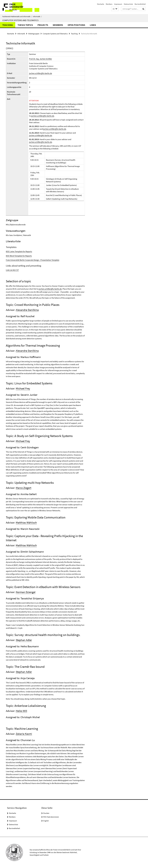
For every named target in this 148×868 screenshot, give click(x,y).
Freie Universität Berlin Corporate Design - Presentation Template (33, 260)
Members (109, 4)
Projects (43, 25)
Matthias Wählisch (26, 522)
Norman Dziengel (26, 592)
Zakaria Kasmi (24, 734)
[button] (115, 9)
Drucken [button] (46, 813)
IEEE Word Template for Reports (19, 256)
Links (93, 25)
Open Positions (76, 25)
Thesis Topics (25, 25)
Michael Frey (23, 388)
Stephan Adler (24, 640)
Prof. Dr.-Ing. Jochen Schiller (41, 59)
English (46, 821)
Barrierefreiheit (140, 4)
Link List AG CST (12, 270)
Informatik (37, 16)
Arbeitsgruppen (34, 34)
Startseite (101, 4)
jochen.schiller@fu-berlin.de (41, 73)
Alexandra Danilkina (27, 310)
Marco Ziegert (24, 488)
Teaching (8, 25)
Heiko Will (21, 711)
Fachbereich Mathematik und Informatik (17, 16)
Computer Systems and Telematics (20, 20)
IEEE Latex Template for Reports (19, 251)
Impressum (118, 4)
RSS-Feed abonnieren (51, 817)
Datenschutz (128, 4)
